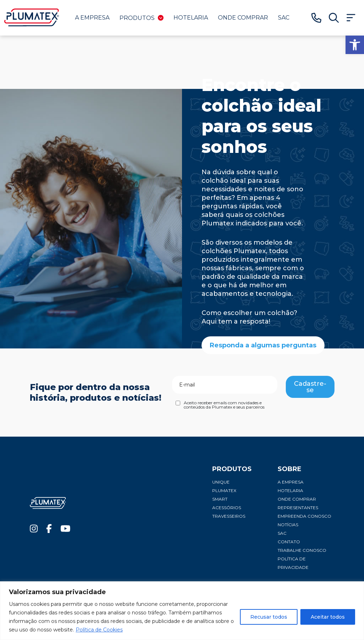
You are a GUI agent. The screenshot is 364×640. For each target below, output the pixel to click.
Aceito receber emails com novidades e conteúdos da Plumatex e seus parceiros (224, 405)
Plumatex (224, 490)
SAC (284, 18)
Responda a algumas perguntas (263, 345)
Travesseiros (229, 516)
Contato (289, 542)
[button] (355, 45)
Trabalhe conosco (302, 550)
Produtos (141, 18)
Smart (220, 499)
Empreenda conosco (304, 516)
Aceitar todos (328, 617)
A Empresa (92, 18)
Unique (221, 482)
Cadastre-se (310, 387)
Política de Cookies (99, 630)
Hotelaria (191, 18)
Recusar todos (269, 617)
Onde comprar (243, 18)
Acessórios (227, 508)
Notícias (288, 525)
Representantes (298, 508)
